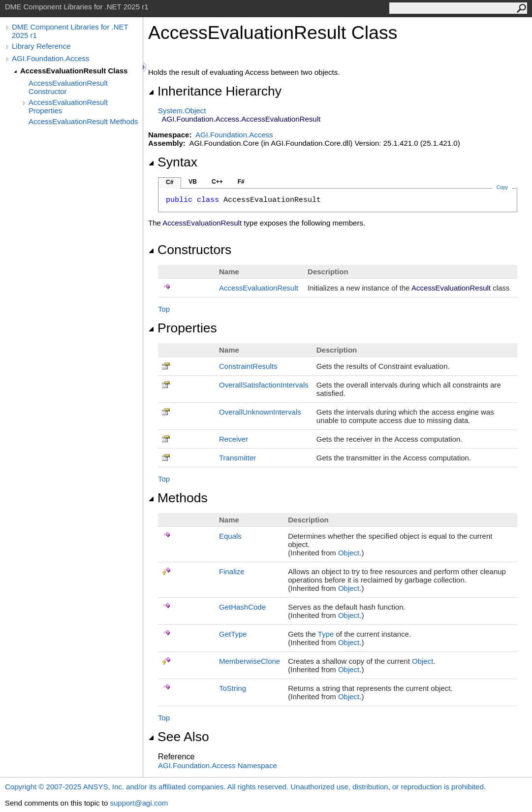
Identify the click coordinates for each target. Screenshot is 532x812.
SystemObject (182, 111)
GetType (233, 634)
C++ (217, 182)
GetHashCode (242, 607)
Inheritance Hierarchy (215, 91)
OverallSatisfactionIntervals (264, 385)
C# (170, 182)
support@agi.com (139, 803)
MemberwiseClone (250, 661)
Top (164, 309)
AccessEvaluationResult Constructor (68, 87)
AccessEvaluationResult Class (74, 71)
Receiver (234, 439)
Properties (183, 328)
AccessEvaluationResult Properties (68, 106)
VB (193, 182)
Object (349, 553)
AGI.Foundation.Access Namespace (218, 765)
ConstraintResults (248, 366)
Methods (178, 498)
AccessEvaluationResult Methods (83, 121)
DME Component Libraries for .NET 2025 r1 (70, 31)
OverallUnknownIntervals (260, 412)
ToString (233, 688)
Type (326, 634)
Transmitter (237, 458)
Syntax (173, 162)
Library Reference (41, 46)
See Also (179, 737)
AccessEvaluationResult (259, 288)
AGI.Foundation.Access (51, 58)
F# (241, 182)
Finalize (232, 571)
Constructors (190, 250)
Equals (230, 536)
